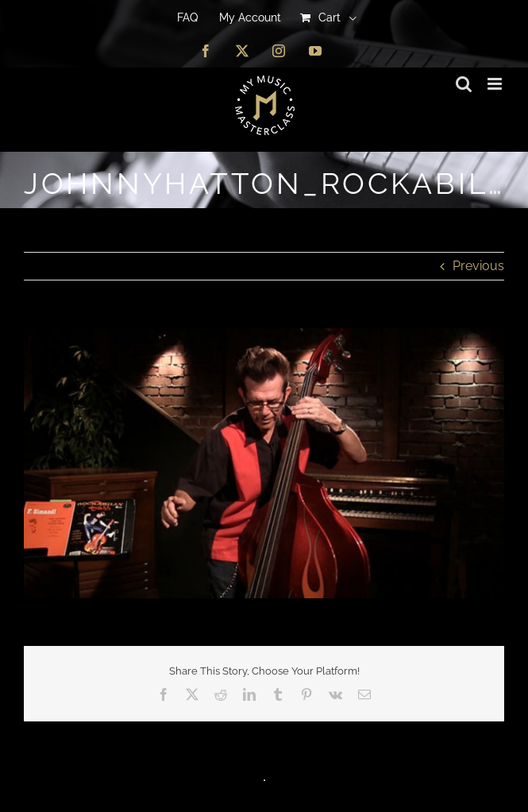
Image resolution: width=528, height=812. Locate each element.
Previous (478, 266)
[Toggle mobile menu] (496, 84)
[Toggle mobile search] (464, 84)
